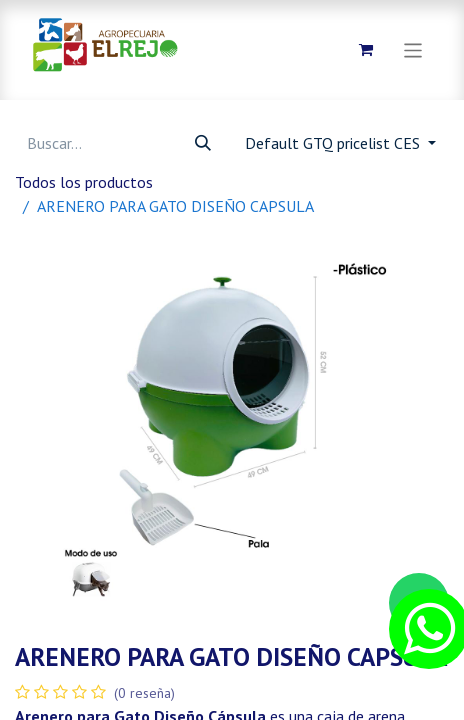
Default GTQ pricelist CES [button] (334, 143)
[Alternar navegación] (413, 49)
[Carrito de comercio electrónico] (366, 50)
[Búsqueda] (203, 143)
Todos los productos (84, 182)
